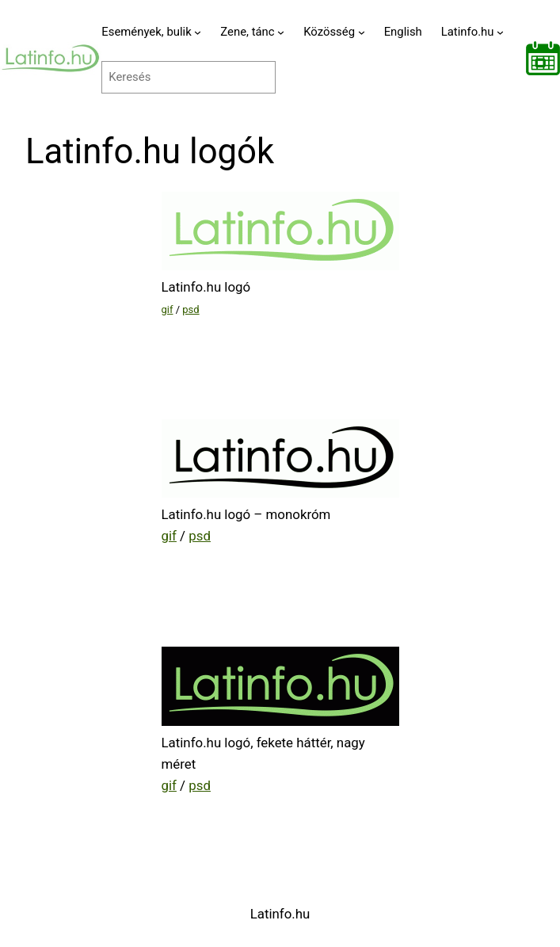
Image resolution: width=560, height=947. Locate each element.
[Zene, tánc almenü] (281, 32)
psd (190, 309)
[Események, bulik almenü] (198, 32)
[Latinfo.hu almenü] (500, 32)
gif (168, 309)
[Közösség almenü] (362, 32)
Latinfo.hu (280, 914)
